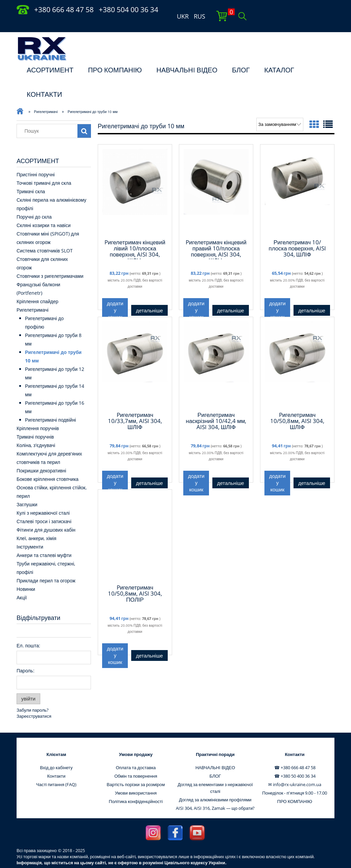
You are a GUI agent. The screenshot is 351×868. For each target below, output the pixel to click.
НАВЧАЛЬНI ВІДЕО (187, 57)
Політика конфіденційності (136, 788)
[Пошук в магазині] (49, 118)
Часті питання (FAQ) (56, 771)
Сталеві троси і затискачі (44, 508)
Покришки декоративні (41, 457)
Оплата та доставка (136, 754)
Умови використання (136, 780)
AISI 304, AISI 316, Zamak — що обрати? (215, 795)
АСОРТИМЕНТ (50, 57)
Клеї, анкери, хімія (37, 525)
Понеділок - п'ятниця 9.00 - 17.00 (295, 780)
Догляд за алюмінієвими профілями (215, 786)
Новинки (26, 576)
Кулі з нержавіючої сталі (43, 500)
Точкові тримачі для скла (44, 170)
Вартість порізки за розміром (136, 771)
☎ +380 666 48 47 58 (295, 754)
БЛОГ (241, 57)
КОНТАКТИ (44, 81)
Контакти (56, 763)
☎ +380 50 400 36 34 (295, 763)
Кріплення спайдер (38, 288)
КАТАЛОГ (279, 57)
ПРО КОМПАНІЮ (115, 57)
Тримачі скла (31, 178)
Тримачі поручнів (35, 424)
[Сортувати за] (280, 111)
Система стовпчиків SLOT (45, 237)
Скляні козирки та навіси (44, 212)
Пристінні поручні (36, 161)
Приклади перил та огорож (46, 567)
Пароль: (26, 657)
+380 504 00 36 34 (128, 9)
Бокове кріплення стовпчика (48, 466)
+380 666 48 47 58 (64, 9)
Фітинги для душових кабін (46, 517)
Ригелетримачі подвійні (51, 407)
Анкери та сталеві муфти (44, 542)
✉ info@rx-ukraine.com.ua (295, 771)
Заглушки (27, 491)
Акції (22, 584)
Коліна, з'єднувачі (36, 432)
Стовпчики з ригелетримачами (50, 263)
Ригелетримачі (32, 297)
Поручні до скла (34, 204)
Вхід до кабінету (56, 754)
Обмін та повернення (136, 763)
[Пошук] (84, 118)
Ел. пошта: (28, 632)
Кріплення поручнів (38, 415)
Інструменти (30, 533)
